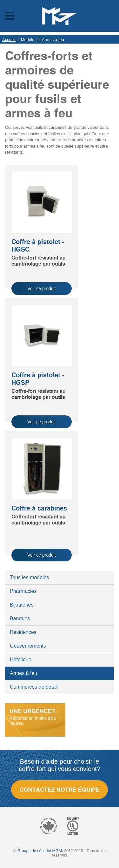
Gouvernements (28, 646)
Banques (20, 618)
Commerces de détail (34, 687)
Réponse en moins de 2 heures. (35, 717)
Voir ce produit (42, 288)
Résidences (23, 632)
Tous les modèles (30, 577)
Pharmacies (23, 591)
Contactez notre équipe (60, 790)
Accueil (9, 40)
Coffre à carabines (39, 508)
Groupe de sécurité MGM (40, 851)
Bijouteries (22, 605)
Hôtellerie (21, 660)
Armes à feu (23, 673)
